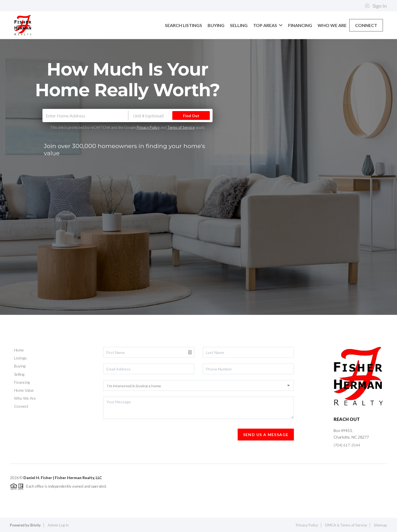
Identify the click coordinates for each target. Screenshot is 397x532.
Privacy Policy (148, 127)
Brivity (36, 525)
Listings (20, 358)
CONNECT (366, 25)
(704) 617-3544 (347, 445)
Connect (21, 406)
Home (19, 350)
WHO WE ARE (332, 25)
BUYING (216, 25)
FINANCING (300, 25)
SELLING (239, 25)
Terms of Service (181, 127)
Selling (19, 374)
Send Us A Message (266, 435)
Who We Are (25, 398)
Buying (20, 366)
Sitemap (380, 525)
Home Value (24, 390)
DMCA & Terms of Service (346, 525)
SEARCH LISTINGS (183, 25)
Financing (22, 382)
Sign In (376, 6)
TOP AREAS (268, 25)
